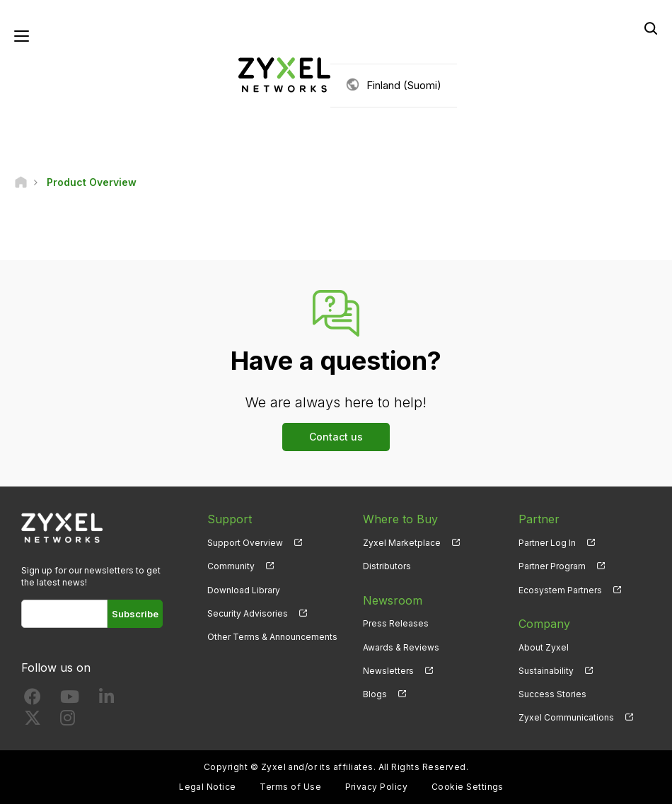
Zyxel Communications (566, 717)
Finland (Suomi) (404, 85)
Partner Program (552, 566)
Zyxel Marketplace (402, 543)
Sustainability (546, 671)
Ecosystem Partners (560, 590)
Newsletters (388, 671)
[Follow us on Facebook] (33, 700)
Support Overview (245, 543)
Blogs (375, 694)
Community (231, 566)
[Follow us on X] (33, 721)
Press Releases (396, 623)
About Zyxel (544, 647)
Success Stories (552, 694)
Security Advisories (248, 613)
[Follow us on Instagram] (68, 721)
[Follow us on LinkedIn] (106, 700)
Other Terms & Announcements (272, 637)
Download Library (244, 590)
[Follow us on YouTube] (70, 700)
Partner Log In (547, 543)
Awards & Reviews (401, 647)
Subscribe (135, 614)
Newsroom (393, 600)
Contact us (336, 437)
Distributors (387, 566)
